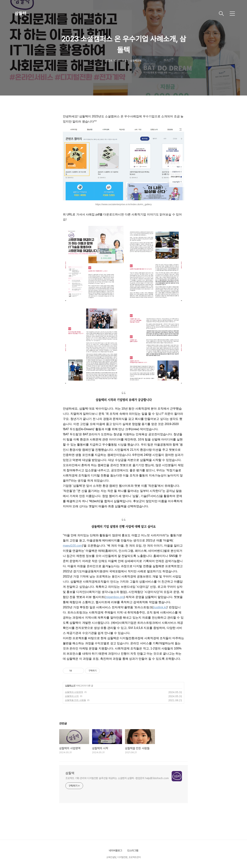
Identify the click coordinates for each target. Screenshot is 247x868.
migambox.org (115, 597)
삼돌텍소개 (70, 686)
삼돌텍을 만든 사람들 (75, 700)
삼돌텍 (20, 13)
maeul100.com (73, 546)
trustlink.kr (160, 607)
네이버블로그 (115, 851)
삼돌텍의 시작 (72, 696)
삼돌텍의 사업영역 (74, 692)
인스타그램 (133, 851)
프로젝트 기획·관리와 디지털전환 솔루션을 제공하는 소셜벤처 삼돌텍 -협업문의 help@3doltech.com (117, 778)
